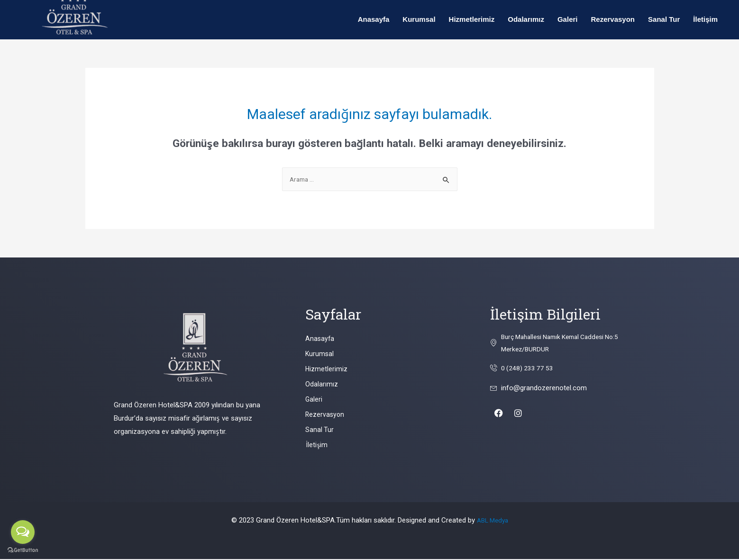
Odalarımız (526, 19)
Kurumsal (419, 19)
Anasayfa (374, 19)
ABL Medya (493, 521)
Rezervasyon (613, 19)
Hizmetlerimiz (472, 19)
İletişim (705, 19)
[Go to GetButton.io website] (23, 550)
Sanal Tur (664, 19)
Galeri (568, 19)
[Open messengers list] (23, 532)
